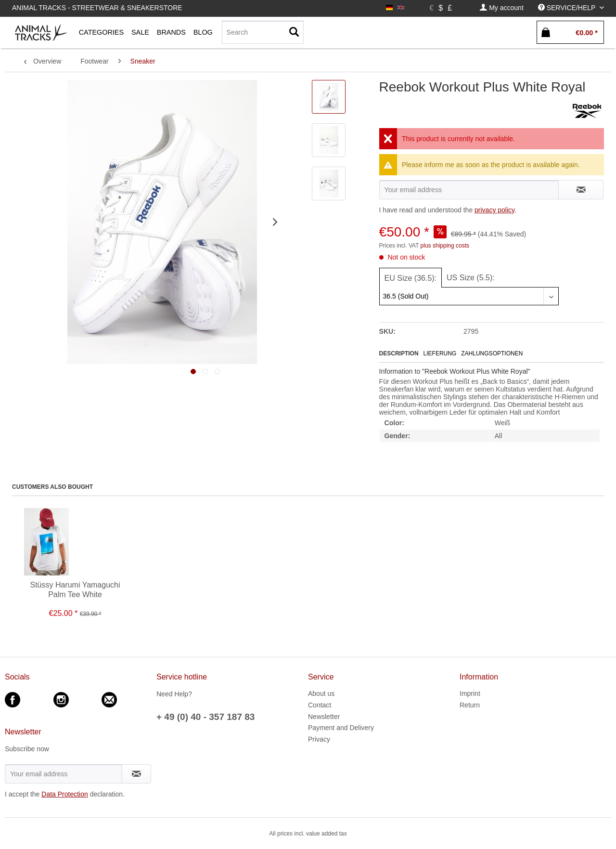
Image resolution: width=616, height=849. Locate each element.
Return (470, 705)
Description (399, 353)
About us (321, 693)
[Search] (263, 32)
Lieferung (440, 353)
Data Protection (65, 794)
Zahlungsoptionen (492, 353)
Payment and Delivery (341, 728)
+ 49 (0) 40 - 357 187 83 (205, 717)
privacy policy (494, 210)
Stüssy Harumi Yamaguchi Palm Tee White (75, 590)
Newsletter (324, 717)
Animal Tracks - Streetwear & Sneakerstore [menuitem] (97, 8)
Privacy (319, 739)
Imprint (470, 693)
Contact (320, 705)
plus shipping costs (445, 246)
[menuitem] (501, 8)
